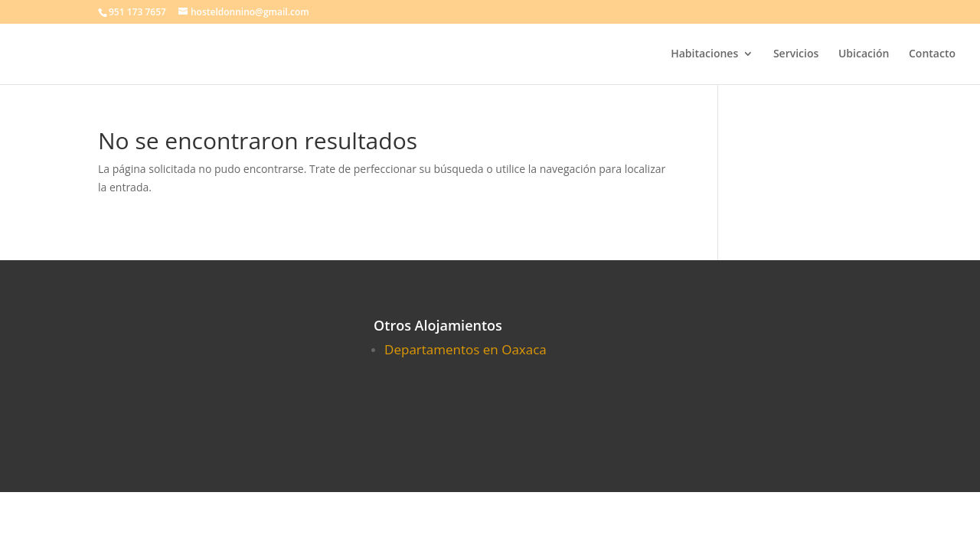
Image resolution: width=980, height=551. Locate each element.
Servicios (796, 54)
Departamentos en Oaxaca (465, 349)
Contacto (932, 54)
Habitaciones (704, 54)
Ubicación (864, 54)
